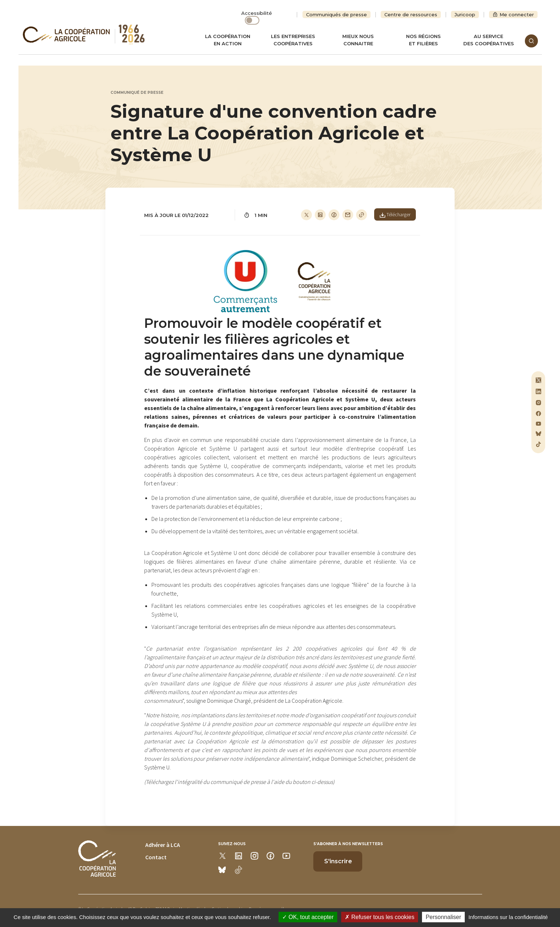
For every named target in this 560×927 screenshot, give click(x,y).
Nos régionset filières (423, 40)
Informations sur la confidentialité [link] (508, 917)
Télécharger (395, 214)
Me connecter (517, 14)
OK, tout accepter (308, 917)
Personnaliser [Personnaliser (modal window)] (443, 917)
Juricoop (465, 14)
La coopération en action (228, 40)
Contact (156, 857)
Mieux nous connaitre (358, 40)
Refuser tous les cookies (380, 917)
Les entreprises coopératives (293, 40)
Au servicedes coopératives (489, 40)
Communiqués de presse (337, 14)
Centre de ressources (411, 14)
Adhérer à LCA (163, 845)
